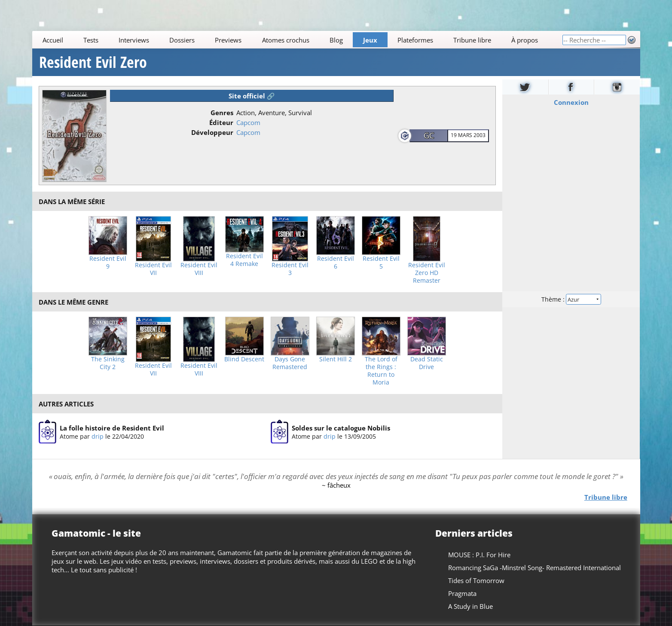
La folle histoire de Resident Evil (112, 428)
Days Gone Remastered (290, 363)
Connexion (571, 102)
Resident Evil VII (153, 269)
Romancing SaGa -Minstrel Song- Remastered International (534, 568)
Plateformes (415, 40)
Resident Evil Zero (93, 62)
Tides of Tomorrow (476, 580)
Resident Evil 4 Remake (244, 260)
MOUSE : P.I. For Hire (479, 555)
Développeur (212, 132)
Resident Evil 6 (336, 263)
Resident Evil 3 (290, 269)
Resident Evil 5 (381, 263)
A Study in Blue (470, 606)
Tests (90, 40)
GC (429, 135)
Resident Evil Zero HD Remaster (427, 273)
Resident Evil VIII (199, 269)
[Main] (297, 40)
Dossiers (182, 40)
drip (98, 436)
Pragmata (462, 593)
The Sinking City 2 (108, 363)
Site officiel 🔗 (252, 96)
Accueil (52, 40)
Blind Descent (244, 359)
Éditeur (221, 122)
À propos (525, 40)
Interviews (134, 40)
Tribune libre (472, 40)
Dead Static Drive (427, 363)
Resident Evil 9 (108, 263)
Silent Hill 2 (336, 359)
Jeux (370, 40)
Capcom (248, 122)
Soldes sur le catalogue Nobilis (341, 428)
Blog (336, 40)
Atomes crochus (285, 40)
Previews (228, 40)
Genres (222, 113)
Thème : (571, 299)
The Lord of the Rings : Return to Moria (381, 371)
